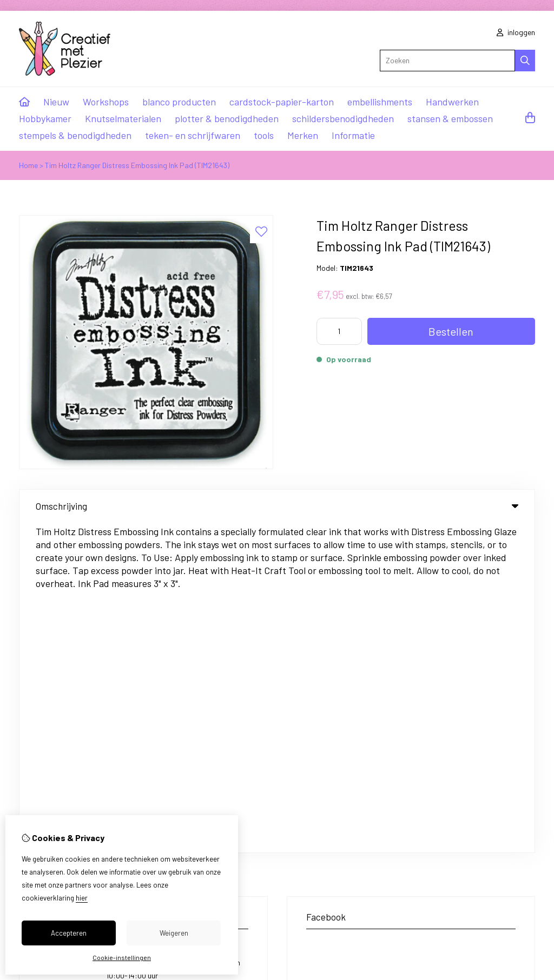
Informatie (353, 135)
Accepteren (69, 933)
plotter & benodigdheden (227, 118)
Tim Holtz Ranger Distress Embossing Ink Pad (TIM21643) (137, 165)
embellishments (380, 102)
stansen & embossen (450, 118)
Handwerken (452, 102)
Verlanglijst (314, 801)
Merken (303, 135)
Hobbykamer (45, 118)
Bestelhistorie (319, 782)
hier (82, 898)
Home (28, 165)
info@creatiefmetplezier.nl (94, 677)
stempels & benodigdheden (75, 135)
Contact (462, 764)
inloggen (516, 32)
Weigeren (174, 933)
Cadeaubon (193, 764)
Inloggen (310, 764)
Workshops (106, 102)
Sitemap (462, 801)
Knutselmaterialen (123, 118)
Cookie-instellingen (122, 957)
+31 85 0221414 (110, 616)
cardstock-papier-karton (282, 102)
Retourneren (468, 782)
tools (264, 135)
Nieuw (56, 102)
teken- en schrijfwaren (193, 135)
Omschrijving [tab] (277, 506)
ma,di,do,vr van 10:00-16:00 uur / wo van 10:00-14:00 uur (173, 639)
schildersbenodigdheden (343, 118)
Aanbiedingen (196, 782)
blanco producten (179, 102)
